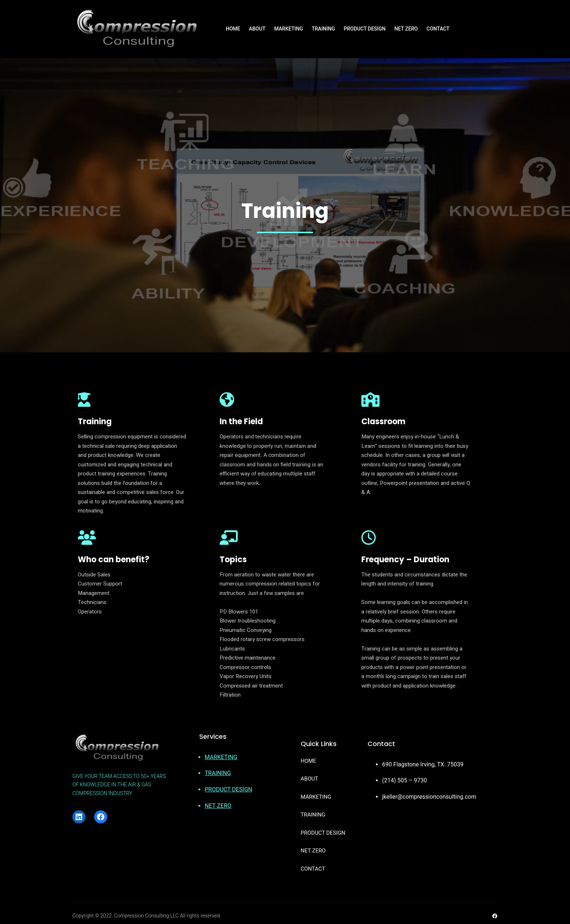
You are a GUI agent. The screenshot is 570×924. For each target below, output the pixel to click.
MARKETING (221, 757)
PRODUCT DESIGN (228, 789)
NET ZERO (218, 806)
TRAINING (218, 773)
